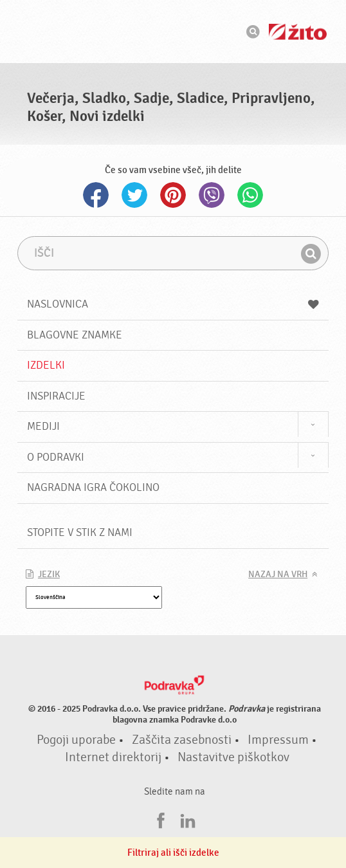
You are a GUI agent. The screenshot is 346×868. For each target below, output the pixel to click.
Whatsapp (250, 195)
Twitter (134, 195)
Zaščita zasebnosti (182, 740)
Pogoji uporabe (76, 740)
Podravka (173, 32)
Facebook (96, 195)
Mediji (43, 426)
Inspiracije (56, 396)
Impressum (278, 740)
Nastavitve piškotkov (233, 757)
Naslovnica (173, 304)
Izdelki (46, 365)
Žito (298, 32)
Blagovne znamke (75, 335)
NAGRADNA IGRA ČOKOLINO (93, 487)
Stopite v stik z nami (80, 532)
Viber (212, 195)
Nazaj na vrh (278, 575)
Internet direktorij (113, 757)
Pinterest (173, 195)
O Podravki (56, 457)
